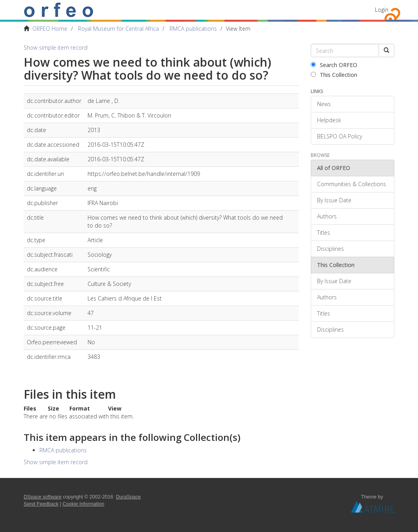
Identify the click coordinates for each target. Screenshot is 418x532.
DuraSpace (128, 497)
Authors (327, 216)
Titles (324, 232)
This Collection (334, 75)
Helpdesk (329, 120)
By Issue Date (334, 200)
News (324, 104)
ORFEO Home (50, 29)
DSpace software (43, 497)
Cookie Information (84, 504)
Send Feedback (41, 504)
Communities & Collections (352, 184)
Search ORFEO (334, 65)
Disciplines (330, 249)
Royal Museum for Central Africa (118, 29)
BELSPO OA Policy (340, 136)
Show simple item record (56, 48)
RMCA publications (193, 29)
